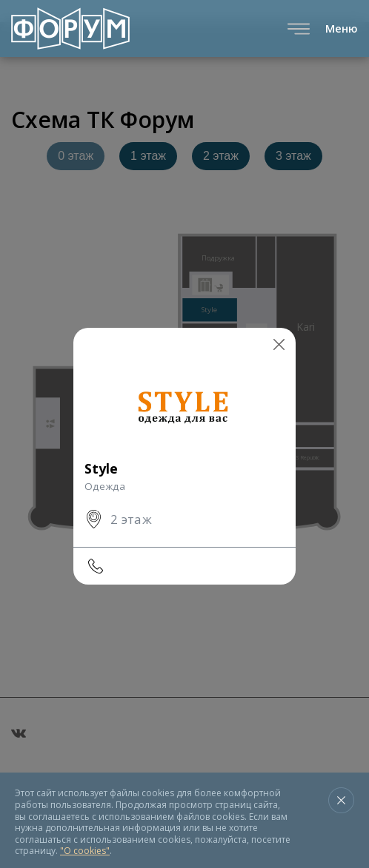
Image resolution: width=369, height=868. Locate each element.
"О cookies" (85, 851)
